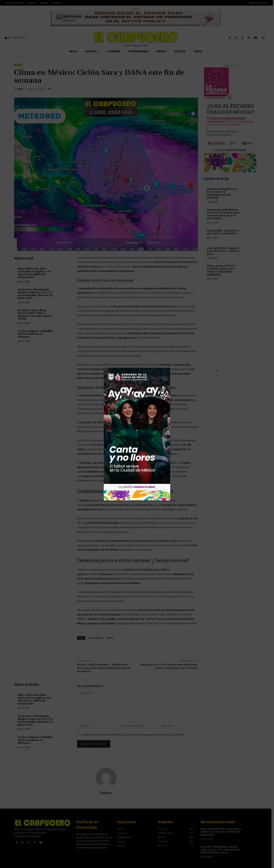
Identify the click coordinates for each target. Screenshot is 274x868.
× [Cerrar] (216, 371)
